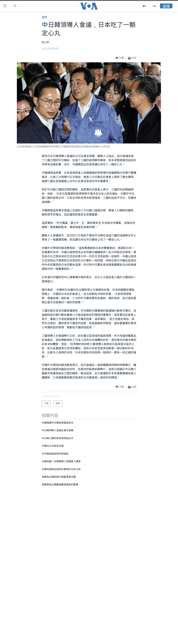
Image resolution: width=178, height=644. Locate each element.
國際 (44, 17)
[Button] (120, 58)
